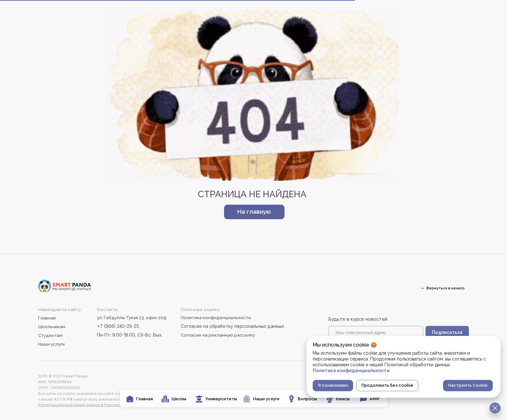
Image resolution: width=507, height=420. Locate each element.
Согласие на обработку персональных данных (232, 326)
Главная (47, 318)
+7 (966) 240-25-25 (118, 326)
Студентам (50, 335)
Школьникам (52, 327)
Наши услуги (51, 344)
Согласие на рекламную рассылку (218, 335)
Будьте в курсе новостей (358, 319)
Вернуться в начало (446, 288)
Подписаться (447, 332)
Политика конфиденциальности (216, 318)
